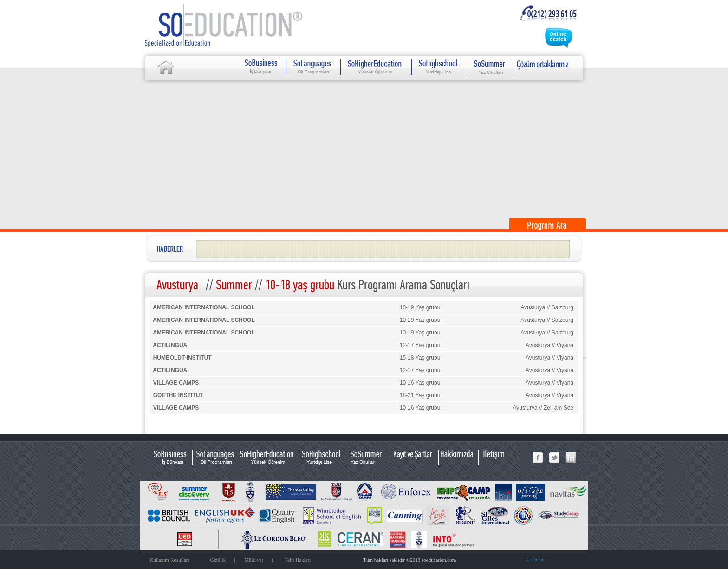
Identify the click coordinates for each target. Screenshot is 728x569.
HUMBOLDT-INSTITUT (182, 358)
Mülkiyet (253, 560)
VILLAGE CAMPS (176, 383)
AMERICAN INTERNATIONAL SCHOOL (204, 307)
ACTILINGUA (170, 345)
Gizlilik (218, 560)
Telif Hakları (298, 560)
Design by (535, 559)
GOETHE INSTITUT (178, 395)
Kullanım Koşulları (169, 560)
